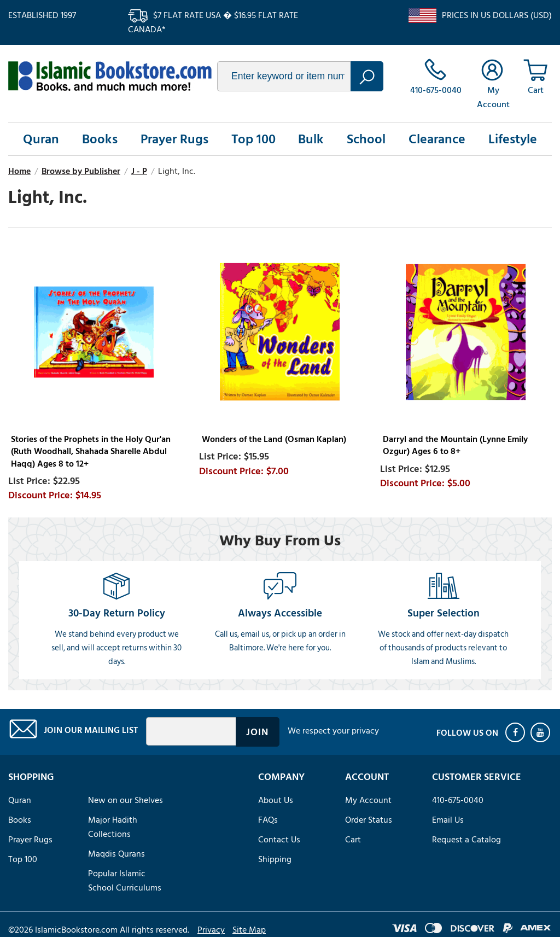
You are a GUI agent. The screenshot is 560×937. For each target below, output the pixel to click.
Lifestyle (513, 139)
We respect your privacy (333, 731)
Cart (353, 840)
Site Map (249, 930)
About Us (276, 800)
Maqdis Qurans (116, 854)
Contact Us (279, 840)
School (366, 139)
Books (100, 139)
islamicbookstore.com (110, 76)
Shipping (275, 859)
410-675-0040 (458, 800)
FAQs (268, 820)
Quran (41, 139)
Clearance (437, 139)
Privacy (211, 930)
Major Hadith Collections (113, 827)
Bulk (311, 139)
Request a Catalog (466, 840)
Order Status (369, 820)
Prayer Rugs (174, 139)
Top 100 (253, 139)
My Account (368, 800)
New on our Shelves (126, 800)
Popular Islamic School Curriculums (125, 881)
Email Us (448, 820)
